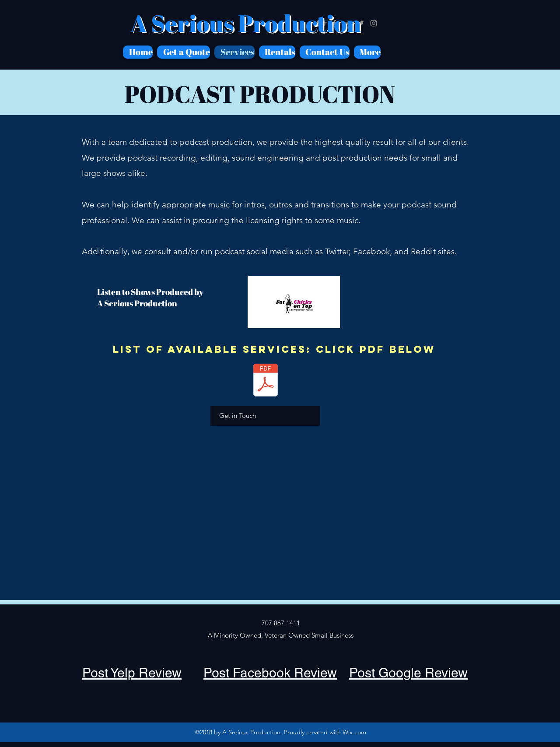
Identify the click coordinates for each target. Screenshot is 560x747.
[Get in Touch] (265, 416)
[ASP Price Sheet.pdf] (265, 381)
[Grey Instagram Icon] (374, 23)
